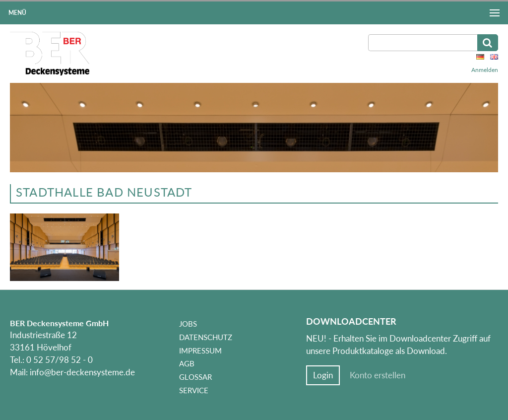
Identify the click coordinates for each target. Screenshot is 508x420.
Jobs (188, 324)
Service (194, 390)
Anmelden (485, 70)
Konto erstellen (378, 375)
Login (323, 375)
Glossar (195, 377)
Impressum (200, 350)
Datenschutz (206, 337)
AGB (187, 363)
